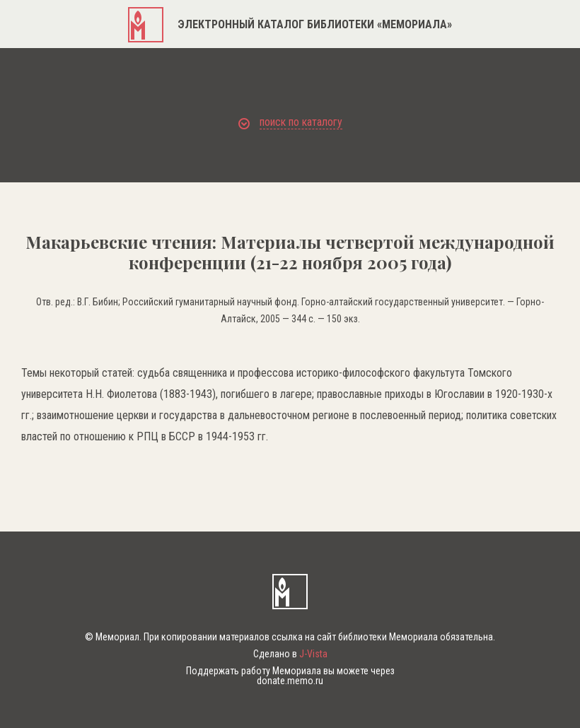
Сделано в (290, 654)
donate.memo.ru (290, 681)
